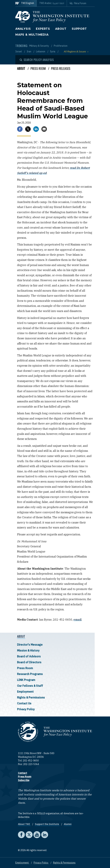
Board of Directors (29, 662)
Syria (53, 51)
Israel (19, 51)
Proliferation (61, 46)
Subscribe (24, 780)
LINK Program (26, 680)
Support (79, 29)
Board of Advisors (29, 656)
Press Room (25, 668)
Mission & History (28, 650)
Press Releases (61, 68)
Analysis (23, 29)
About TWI (24, 824)
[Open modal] (37, 60)
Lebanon (41, 51)
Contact (22, 773)
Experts (43, 29)
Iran (29, 51)
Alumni (68, 824)
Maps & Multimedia (32, 35)
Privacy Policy (26, 709)
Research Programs (30, 674)
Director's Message (30, 645)
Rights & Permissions (31, 697)
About (61, 29)
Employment (25, 692)
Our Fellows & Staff (30, 686)
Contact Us (24, 703)
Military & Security (39, 46)
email (77, 620)
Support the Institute (47, 824)
